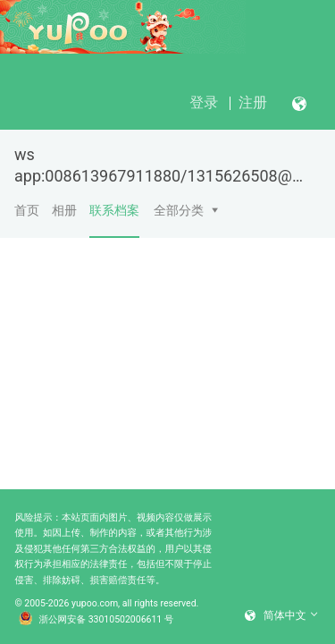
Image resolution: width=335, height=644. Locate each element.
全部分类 (179, 210)
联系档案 (114, 220)
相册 (64, 210)
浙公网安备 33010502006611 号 (96, 620)
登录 (204, 102)
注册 (253, 102)
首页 (27, 210)
